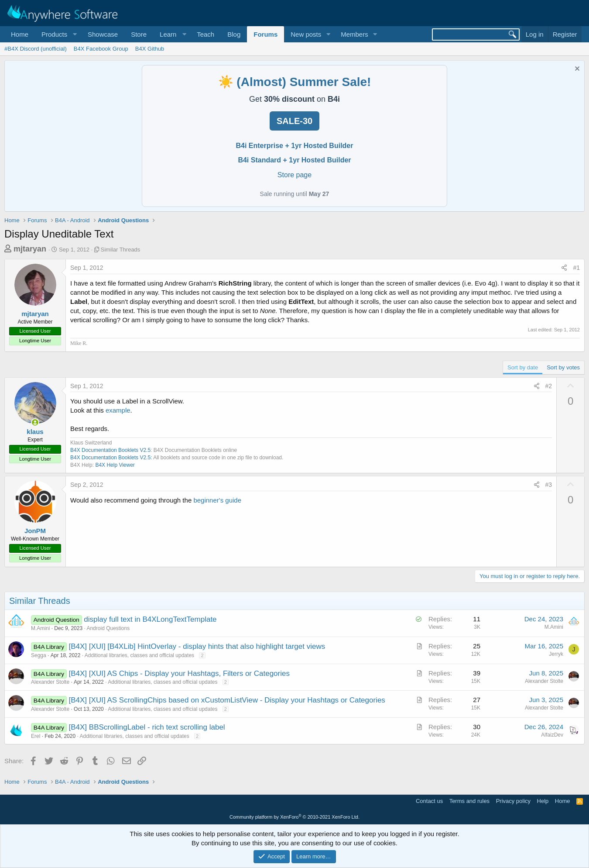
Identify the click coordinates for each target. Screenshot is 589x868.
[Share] (564, 268)
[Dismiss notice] (576, 70)
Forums (265, 34)
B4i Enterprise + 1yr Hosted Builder (295, 146)
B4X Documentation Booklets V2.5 (110, 450)
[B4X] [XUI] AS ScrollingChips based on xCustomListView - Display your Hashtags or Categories (227, 700)
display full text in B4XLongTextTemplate (150, 619)
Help (543, 801)
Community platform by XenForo (294, 817)
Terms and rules (469, 801)
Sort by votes (563, 367)
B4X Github (150, 49)
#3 (549, 485)
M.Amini (40, 628)
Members (354, 34)
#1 (576, 268)
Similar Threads (121, 250)
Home (20, 34)
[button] (58, 34)
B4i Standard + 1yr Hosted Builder (294, 160)
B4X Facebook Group (101, 49)
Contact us (429, 801)
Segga (39, 655)
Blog (234, 34)
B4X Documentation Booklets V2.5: (111, 458)
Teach (205, 34)
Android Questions (108, 628)
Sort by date (523, 367)
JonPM (35, 531)
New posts (306, 34)
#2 (549, 386)
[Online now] (35, 422)
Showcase (103, 34)
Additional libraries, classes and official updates (139, 655)
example (118, 410)
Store (139, 34)
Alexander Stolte (50, 682)
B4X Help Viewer (115, 465)
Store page (294, 175)
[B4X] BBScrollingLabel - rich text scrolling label (147, 727)
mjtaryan (30, 249)
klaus (35, 432)
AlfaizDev (552, 735)
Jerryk (556, 654)
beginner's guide (217, 500)
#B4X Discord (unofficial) (36, 49)
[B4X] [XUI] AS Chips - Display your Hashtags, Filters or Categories (179, 673)
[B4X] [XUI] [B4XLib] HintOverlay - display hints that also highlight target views (197, 646)
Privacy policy (513, 801)
